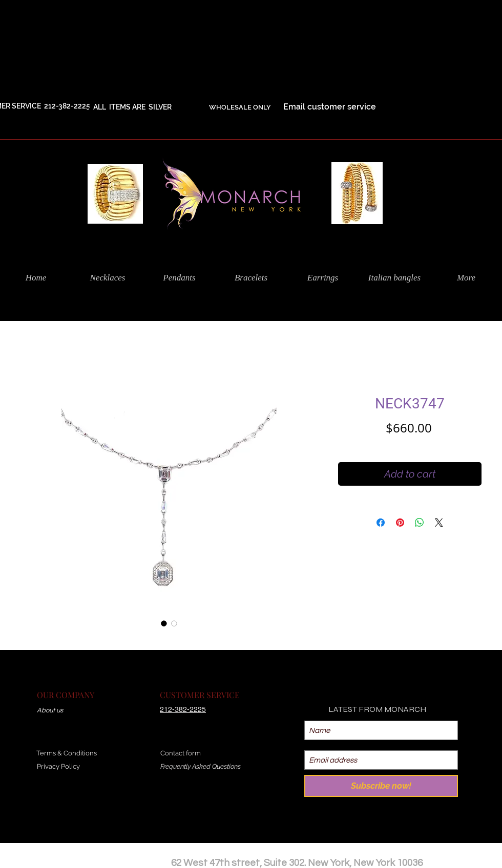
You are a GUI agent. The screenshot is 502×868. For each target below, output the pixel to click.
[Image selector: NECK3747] (164, 623)
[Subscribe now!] (381, 786)
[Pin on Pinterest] (400, 523)
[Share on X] (439, 523)
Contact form (181, 753)
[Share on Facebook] (381, 523)
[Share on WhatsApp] (420, 523)
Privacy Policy (58, 766)
